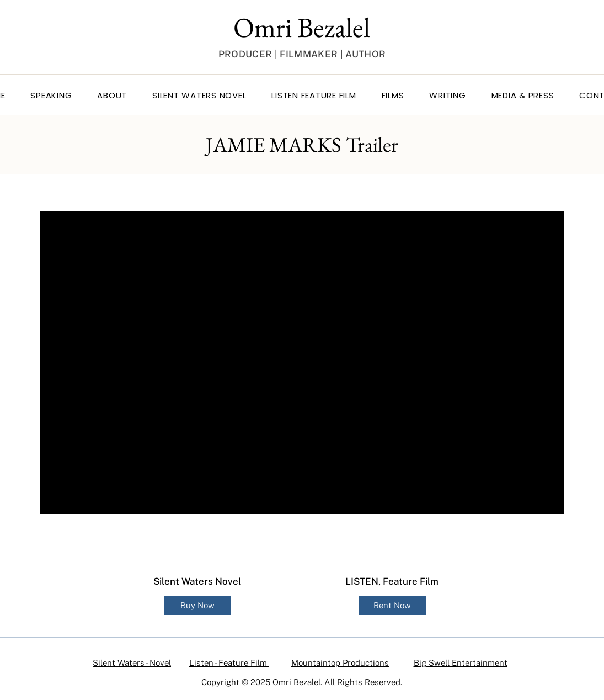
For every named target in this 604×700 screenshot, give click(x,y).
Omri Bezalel (302, 27)
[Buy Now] (197, 606)
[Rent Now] (392, 606)
